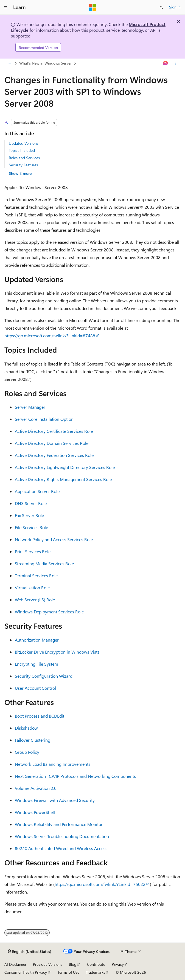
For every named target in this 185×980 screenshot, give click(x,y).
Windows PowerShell (35, 812)
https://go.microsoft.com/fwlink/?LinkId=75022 (100, 884)
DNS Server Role (31, 503)
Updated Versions (24, 143)
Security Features (23, 165)
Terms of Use (68, 972)
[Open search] (161, 7)
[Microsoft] (92, 7)
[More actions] (176, 63)
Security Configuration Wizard (44, 676)
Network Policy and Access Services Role (54, 539)
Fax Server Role (29, 515)
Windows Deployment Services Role (49, 612)
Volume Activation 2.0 (36, 788)
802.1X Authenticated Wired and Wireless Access (61, 848)
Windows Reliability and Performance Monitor (59, 824)
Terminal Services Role (36, 575)
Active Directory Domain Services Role (52, 443)
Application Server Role (37, 491)
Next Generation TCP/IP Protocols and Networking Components (75, 776)
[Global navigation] (5, 7)
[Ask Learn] (166, 63)
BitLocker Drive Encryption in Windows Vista (57, 652)
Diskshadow (26, 728)
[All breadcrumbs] (9, 63)
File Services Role (31, 527)
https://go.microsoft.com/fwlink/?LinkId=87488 (50, 336)
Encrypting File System (37, 664)
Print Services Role (33, 551)
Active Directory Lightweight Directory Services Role (65, 467)
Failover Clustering (33, 740)
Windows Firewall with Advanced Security (55, 800)
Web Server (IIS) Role (35, 600)
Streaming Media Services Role (44, 563)
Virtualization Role (32, 588)
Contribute (96, 964)
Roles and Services (24, 158)
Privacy (118, 964)
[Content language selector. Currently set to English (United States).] (30, 952)
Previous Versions (48, 964)
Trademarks (96, 972)
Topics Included (22, 150)
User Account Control (35, 688)
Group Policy (27, 752)
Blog (73, 964)
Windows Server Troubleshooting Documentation (62, 836)
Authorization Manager (37, 640)
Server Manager (30, 407)
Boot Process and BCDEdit (40, 716)
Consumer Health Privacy (26, 972)
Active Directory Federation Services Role (54, 455)
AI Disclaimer (15, 964)
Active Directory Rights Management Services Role (63, 479)
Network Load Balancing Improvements (53, 764)
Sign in (175, 7)
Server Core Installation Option (44, 419)
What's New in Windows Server (45, 63)
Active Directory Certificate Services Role (54, 431)
